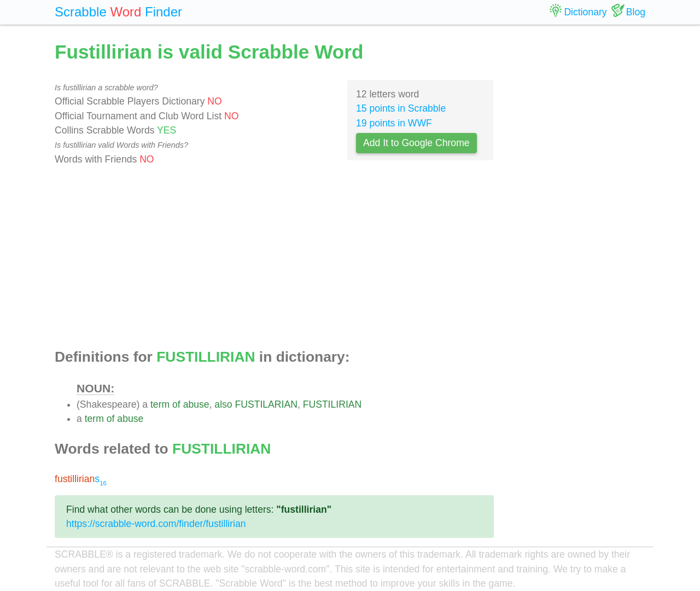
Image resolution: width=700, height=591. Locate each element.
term (160, 404)
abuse (196, 404)
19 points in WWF (394, 123)
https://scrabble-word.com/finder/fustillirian (156, 524)
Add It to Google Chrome (416, 143)
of (176, 404)
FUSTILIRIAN (332, 404)
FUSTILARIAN (266, 404)
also (223, 404)
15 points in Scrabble (401, 108)
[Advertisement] (274, 258)
